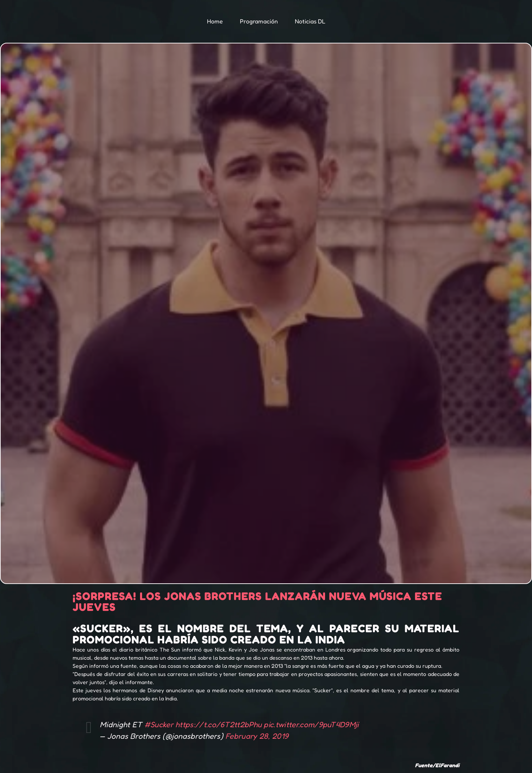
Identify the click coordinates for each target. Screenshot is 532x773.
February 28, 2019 (257, 736)
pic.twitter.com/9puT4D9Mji (311, 724)
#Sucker (159, 724)
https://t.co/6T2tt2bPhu (218, 724)
